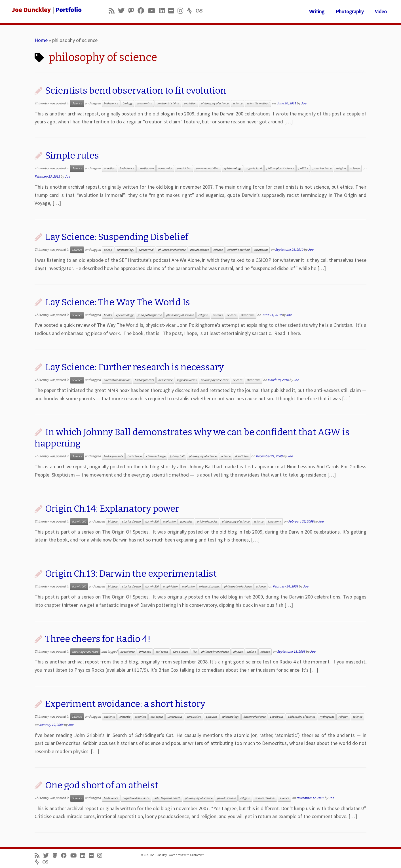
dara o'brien (180, 652)
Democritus (175, 717)
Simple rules (72, 155)
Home (41, 40)
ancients (109, 717)
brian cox (145, 652)
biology (127, 103)
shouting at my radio (85, 652)
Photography (350, 11)
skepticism (261, 250)
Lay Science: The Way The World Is (118, 302)
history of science (254, 717)
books (108, 315)
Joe (304, 103)
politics (303, 168)
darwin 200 (79, 522)
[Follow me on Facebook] (143, 11)
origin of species (207, 522)
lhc (195, 652)
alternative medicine (117, 380)
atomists (140, 717)
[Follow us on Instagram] (182, 11)
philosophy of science (215, 103)
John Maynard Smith (167, 798)
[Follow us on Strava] (191, 11)
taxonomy (274, 522)
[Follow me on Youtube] (153, 11)
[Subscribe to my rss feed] (113, 11)
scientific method (258, 103)
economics (165, 168)
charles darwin (131, 522)
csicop (108, 250)
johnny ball (177, 456)
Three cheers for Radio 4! (98, 639)
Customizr (197, 855)
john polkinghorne (150, 315)
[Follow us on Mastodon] (133, 11)
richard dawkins (265, 798)
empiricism (184, 168)
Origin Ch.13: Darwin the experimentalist (131, 574)
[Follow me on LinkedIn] (163, 11)
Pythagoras (327, 717)
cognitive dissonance (136, 798)
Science (77, 103)
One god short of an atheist (102, 785)
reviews (218, 315)
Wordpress (176, 855)
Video (381, 11)
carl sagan (162, 652)
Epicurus (211, 717)
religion (341, 168)
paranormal (146, 250)
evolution (190, 103)
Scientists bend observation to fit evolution (136, 90)
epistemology (232, 168)
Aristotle (125, 717)
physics (238, 652)
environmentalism (207, 168)
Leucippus (277, 717)
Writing (317, 11)
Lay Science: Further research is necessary (134, 367)
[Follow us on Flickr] (173, 11)
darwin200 (152, 522)
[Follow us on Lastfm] (201, 11)
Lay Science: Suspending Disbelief (117, 237)
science (238, 103)
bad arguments (144, 380)
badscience (111, 103)
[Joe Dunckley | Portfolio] (46, 10)
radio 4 (251, 652)
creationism (144, 103)
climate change (156, 456)
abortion (109, 168)
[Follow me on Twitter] (123, 11)
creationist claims (168, 103)
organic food (254, 168)
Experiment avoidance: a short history (125, 704)
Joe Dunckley (158, 855)
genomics (186, 522)
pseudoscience (322, 168)
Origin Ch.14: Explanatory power (112, 509)
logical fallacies (187, 380)
